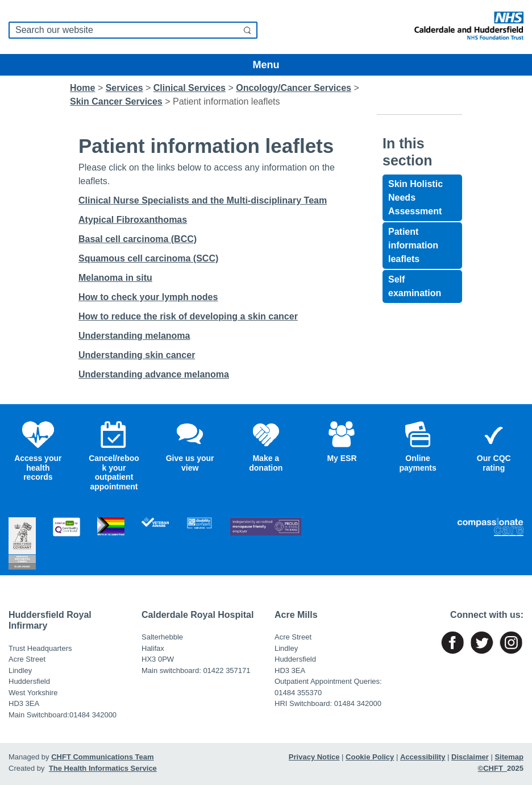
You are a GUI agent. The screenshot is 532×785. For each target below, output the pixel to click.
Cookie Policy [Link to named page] (370, 757)
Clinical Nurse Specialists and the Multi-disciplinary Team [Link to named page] (203, 200)
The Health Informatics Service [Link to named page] (103, 768)
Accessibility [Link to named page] (423, 757)
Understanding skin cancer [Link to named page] (137, 355)
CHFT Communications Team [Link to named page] (102, 757)
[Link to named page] (465, 27)
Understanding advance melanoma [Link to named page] (154, 374)
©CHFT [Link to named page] (492, 768)
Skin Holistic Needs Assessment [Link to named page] (415, 198)
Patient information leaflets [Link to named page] (413, 245)
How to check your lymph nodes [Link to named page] (148, 297)
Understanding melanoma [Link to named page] (134, 336)
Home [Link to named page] (82, 88)
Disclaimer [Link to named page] (470, 757)
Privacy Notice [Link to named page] (314, 757)
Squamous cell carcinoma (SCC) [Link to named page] (148, 258)
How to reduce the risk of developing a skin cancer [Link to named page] (188, 316)
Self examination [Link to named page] (415, 286)
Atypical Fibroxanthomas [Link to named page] (133, 220)
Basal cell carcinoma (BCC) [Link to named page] (138, 239)
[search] (133, 30)
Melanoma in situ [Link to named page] (115, 278)
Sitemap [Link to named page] (509, 757)
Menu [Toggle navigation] (266, 65)
